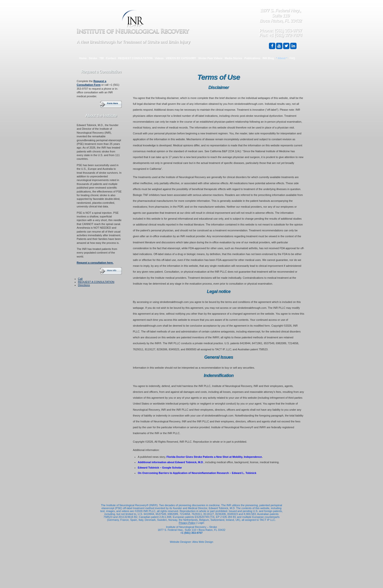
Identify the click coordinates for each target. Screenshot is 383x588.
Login (201, 523)
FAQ (292, 58)
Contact (111, 58)
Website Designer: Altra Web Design (191, 542)
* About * (282, 58)
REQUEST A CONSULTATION (96, 282)
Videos (159, 58)
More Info (112, 270)
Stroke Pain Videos (210, 58)
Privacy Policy (187, 523)
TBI (102, 58)
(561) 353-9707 (288, 31)
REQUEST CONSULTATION (135, 58)
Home (83, 58)
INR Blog (268, 58)
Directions (84, 285)
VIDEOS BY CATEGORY (181, 58)
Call (80, 279)
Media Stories (234, 58)
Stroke (93, 58)
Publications (252, 58)
